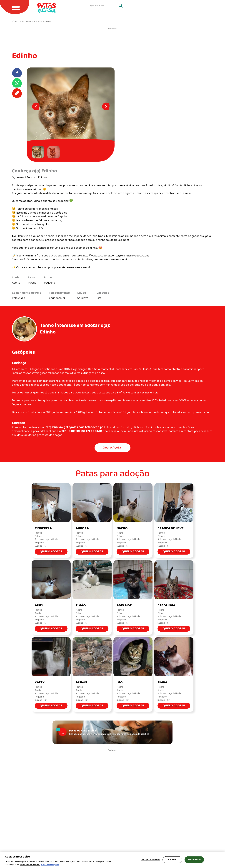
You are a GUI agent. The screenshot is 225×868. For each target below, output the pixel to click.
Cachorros (203, 6)
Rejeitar (172, 860)
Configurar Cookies (150, 860)
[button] (39, 152)
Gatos (182, 6)
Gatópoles (23, 352)
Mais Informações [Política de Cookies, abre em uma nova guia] (50, 865)
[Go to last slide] (36, 106)
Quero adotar (160, 6)
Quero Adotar (112, 448)
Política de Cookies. (30, 865)
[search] (103, 6)
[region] (112, 860)
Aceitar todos (194, 860)
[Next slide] (106, 106)
